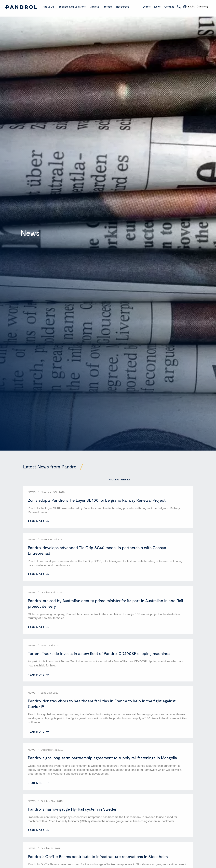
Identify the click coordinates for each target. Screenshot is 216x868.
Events (147, 7)
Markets (94, 7)
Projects (108, 7)
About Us (48, 7)
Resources (123, 7)
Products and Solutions (72, 7)
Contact (169, 7)
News (157, 7)
